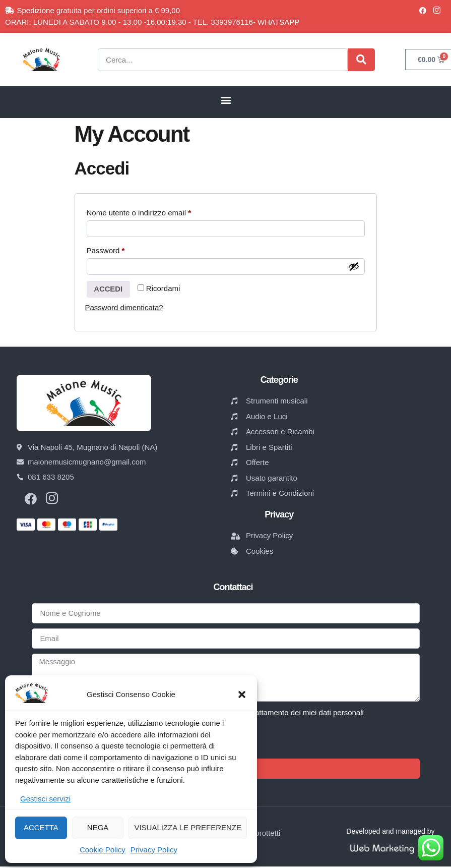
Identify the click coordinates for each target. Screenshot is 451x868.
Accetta (41, 827)
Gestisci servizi (45, 799)
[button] (242, 695)
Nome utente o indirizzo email (154, 211)
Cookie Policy (103, 850)
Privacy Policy (154, 850)
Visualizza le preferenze (188, 827)
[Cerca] (361, 60)
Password (121, 249)
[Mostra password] (354, 267)
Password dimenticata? (124, 309)
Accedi (109, 290)
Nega (98, 827)
